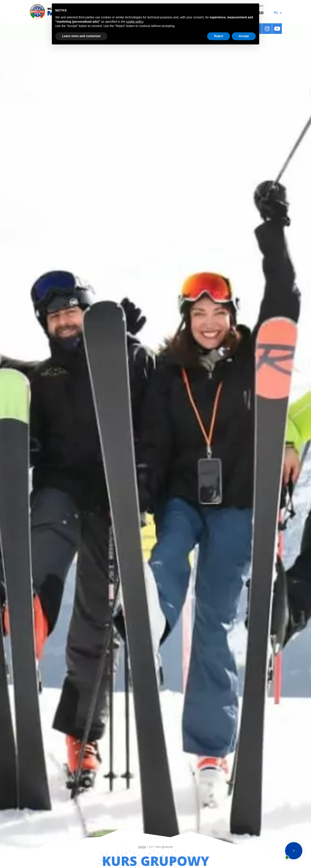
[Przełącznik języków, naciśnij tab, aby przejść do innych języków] (277, 13)
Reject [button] (219, 36)
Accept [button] (244, 36)
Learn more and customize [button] (81, 36)
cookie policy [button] (135, 22)
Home (142, 847)
